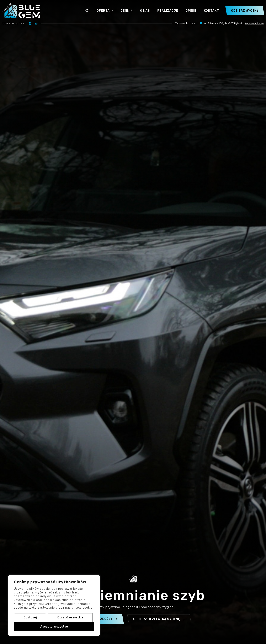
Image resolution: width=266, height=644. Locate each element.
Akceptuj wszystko (54, 627)
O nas (145, 11)
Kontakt (211, 11)
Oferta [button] (104, 11)
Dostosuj (30, 617)
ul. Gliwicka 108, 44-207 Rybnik (232, 23)
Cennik (127, 11)
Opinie (191, 11)
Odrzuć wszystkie (70, 617)
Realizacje (168, 11)
